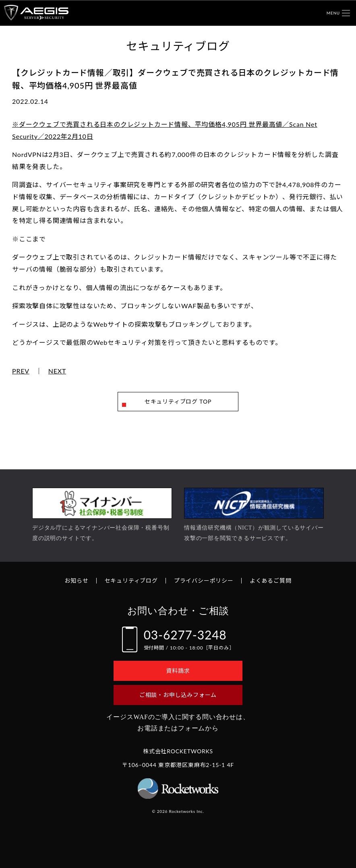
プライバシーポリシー (204, 580)
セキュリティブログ (131, 580)
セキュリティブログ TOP (178, 401)
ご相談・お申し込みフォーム (178, 695)
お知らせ (76, 580)
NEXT (57, 371)
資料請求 (178, 671)
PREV (21, 371)
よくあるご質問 (271, 580)
